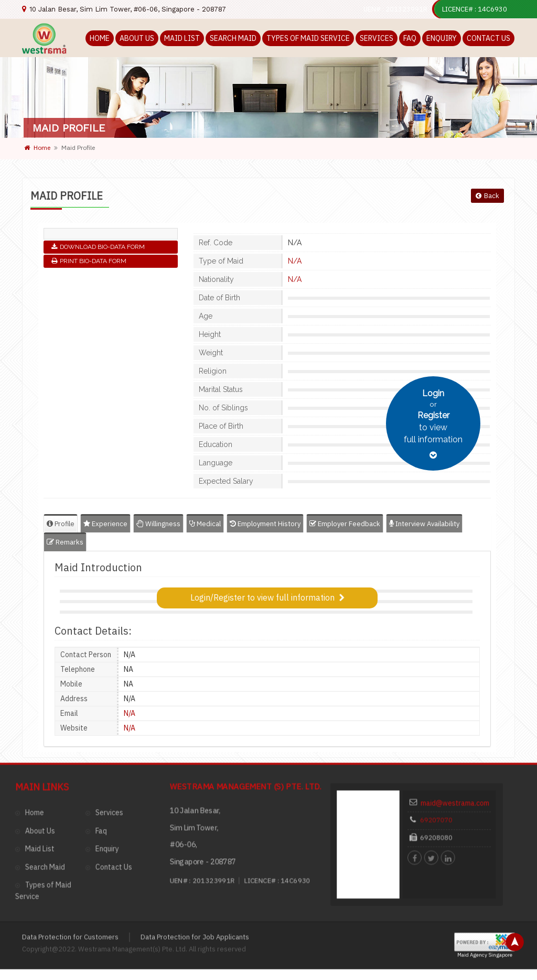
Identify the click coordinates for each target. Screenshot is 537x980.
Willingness (158, 524)
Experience (105, 524)
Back (487, 196)
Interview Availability (424, 524)
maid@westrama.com (453, 714)
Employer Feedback (345, 524)
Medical (205, 524)
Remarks (65, 542)
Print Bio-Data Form (89, 261)
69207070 (441, 725)
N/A (295, 261)
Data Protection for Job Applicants (195, 833)
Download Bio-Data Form (98, 247)
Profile (61, 524)
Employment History (265, 524)
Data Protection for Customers (70, 833)
